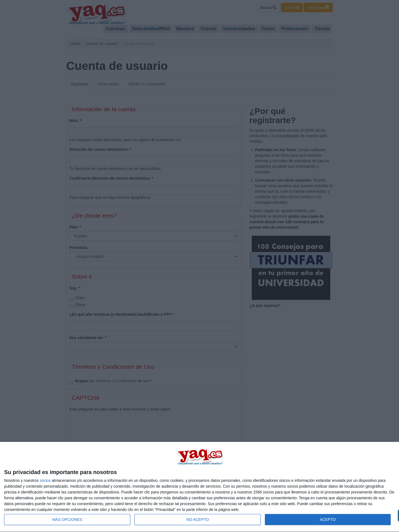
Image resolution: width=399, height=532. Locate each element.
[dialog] (199, 487)
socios (45, 480)
